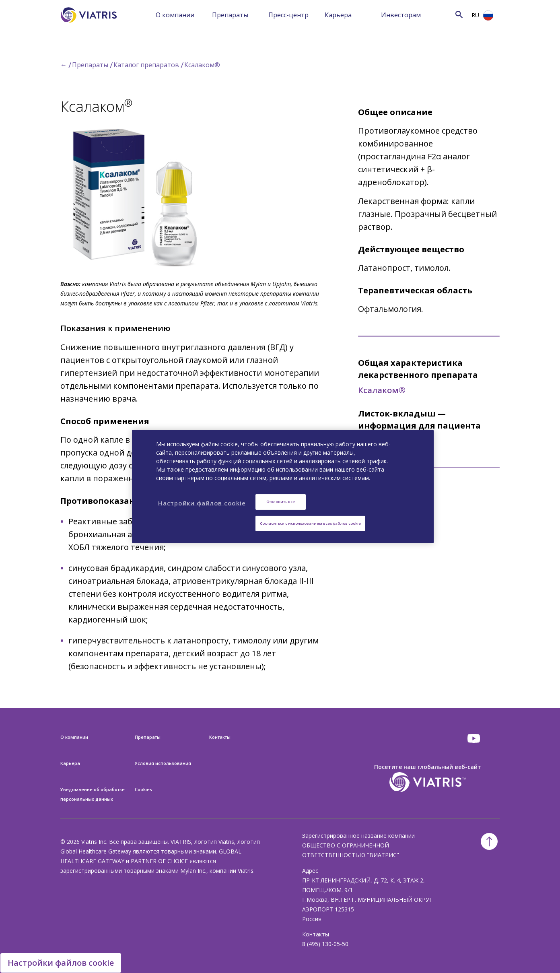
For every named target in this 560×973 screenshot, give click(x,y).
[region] (283, 486)
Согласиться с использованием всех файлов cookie (310, 523)
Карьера (338, 15)
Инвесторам (401, 15)
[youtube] (474, 738)
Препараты (230, 15)
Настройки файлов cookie (61, 963)
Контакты (220, 737)
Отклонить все (281, 502)
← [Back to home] (64, 65)
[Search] (449, 14)
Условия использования (163, 763)
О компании (175, 15)
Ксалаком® (202, 65)
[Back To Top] (489, 841)
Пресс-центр (288, 15)
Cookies (143, 789)
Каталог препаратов (146, 65)
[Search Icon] (459, 14)
